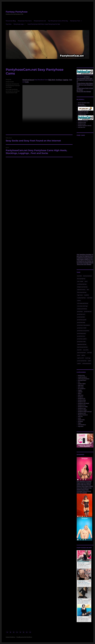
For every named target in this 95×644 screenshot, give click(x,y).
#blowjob (89, 92)
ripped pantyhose (82, 344)
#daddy (79, 85)
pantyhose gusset (82, 320)
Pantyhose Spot (82, 124)
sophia (83, 355)
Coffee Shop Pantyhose (84, 379)
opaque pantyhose (82, 309)
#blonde (81, 90)
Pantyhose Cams (82, 115)
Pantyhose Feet (75, 21)
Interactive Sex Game (83, 111)
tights (89, 361)
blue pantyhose (81, 279)
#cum (85, 85)
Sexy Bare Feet (82, 127)
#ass (78, 87)
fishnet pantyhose (82, 292)
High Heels (52, 80)
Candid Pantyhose (82, 377)
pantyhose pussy (81, 333)
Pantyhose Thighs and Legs (85, 412)
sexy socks (86, 350)
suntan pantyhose (82, 361)
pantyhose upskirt (82, 339)
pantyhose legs (81, 322)
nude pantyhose (81, 298)
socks (79, 355)
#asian (86, 80)
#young (79, 83)
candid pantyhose (82, 284)
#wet (82, 92)
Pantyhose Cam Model (83, 403)
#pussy (83, 88)
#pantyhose (87, 77)
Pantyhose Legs (19, 24)
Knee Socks (81, 387)
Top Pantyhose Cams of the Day (58, 21)
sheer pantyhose (81, 352)
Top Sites (9, 24)
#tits (85, 92)
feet (88, 290)
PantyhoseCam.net (40, 21)
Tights (80, 423)
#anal (91, 78)
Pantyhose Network (83, 121)
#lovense (83, 83)
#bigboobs (81, 80)
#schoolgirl (86, 263)
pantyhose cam (10, 91)
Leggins (80, 390)
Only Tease (81, 395)
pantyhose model (13, 93)
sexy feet (79, 350)
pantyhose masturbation (84, 325)
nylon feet (90, 298)
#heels (87, 88)
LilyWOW (80, 392)
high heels (80, 295)
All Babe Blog (81, 104)
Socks (27, 82)
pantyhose (15, 89)
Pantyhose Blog (11, 21)
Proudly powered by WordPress (24, 637)
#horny (79, 92)
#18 (78, 80)
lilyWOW (86, 295)
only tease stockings (82, 306)
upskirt (79, 363)
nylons (79, 301)
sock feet (89, 352)
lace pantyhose (82, 389)
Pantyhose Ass (15, 84)
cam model (9, 89)
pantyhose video (81, 342)
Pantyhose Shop (82, 122)
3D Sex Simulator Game (84, 103)
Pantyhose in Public (83, 407)
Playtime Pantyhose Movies (85, 126)
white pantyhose (87, 363)
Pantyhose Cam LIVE (83, 113)
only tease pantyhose (83, 303)
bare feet (79, 276)
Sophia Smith (81, 420)
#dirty (87, 83)
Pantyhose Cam (82, 402)
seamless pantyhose (82, 347)
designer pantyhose (82, 287)
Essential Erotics (82, 106)
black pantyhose (88, 276)
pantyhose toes (81, 336)
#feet (78, 78)
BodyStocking (81, 376)
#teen (82, 258)
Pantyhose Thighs (82, 410)
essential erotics (81, 290)
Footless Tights (82, 384)
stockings (88, 358)
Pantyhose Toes (82, 413)
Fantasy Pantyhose (17, 12)
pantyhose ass (88, 311)
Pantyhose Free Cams (25, 21)
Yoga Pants (81, 426)
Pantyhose (8, 80)
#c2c (82, 85)
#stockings (82, 78)
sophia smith (81, 358)
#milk (90, 80)
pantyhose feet (81, 317)
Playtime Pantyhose (83, 415)
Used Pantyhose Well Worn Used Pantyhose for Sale (44, 24)
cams (86, 281)
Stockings (59, 80)
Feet (71, 80)
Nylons (80, 394)
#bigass (91, 83)
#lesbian (79, 88)
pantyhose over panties (83, 331)
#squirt (87, 78)
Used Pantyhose (82, 425)
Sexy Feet (80, 417)
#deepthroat (90, 85)
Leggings (65, 80)
